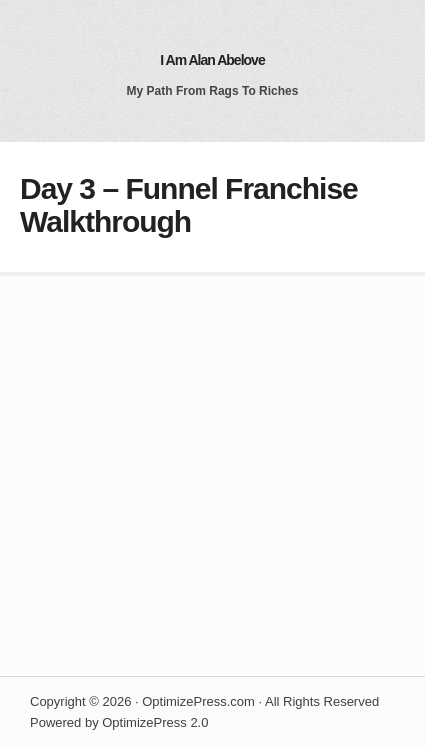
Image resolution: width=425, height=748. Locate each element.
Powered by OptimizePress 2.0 (119, 722)
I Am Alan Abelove (212, 60)
